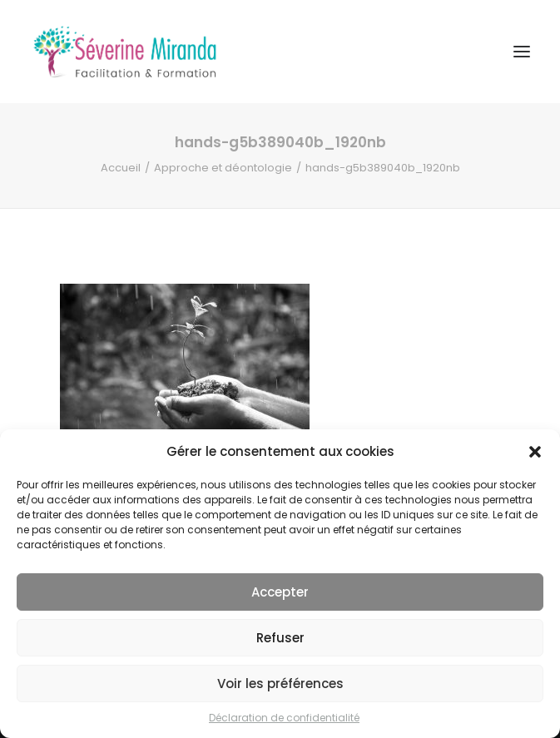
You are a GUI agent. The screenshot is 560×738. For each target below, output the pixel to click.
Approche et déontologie (223, 168)
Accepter (280, 592)
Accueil (121, 168)
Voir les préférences (280, 684)
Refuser (280, 638)
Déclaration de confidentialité (284, 718)
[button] (535, 452)
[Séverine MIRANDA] (125, 52)
